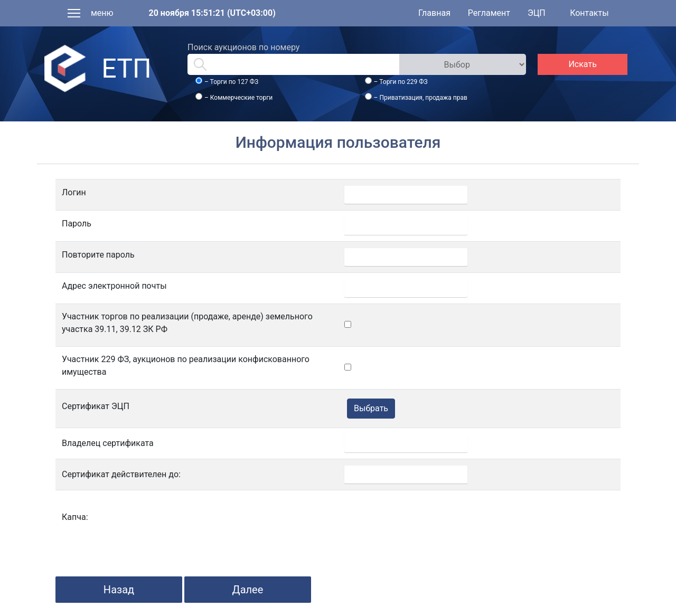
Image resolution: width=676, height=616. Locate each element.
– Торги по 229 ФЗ (401, 82)
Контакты (589, 13)
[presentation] (425, 517)
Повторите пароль (98, 255)
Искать (582, 64)
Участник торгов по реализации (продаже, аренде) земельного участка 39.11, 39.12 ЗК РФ (187, 323)
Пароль (77, 224)
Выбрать (371, 408)
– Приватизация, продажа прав (421, 98)
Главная (434, 13)
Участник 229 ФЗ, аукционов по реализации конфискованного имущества (186, 366)
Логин (74, 192)
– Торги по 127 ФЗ (231, 82)
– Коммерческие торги (238, 98)
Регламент (489, 13)
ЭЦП (537, 13)
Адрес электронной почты (114, 286)
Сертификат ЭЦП (96, 406)
